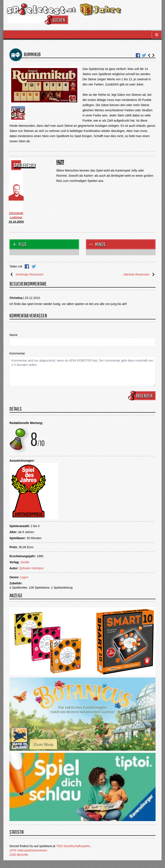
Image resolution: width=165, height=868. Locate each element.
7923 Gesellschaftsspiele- (73, 846)
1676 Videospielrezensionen (28, 850)
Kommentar (17, 353)
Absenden (142, 396)
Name (13, 335)
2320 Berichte (19, 855)
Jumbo (25, 562)
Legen (24, 577)
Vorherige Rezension (26, 274)
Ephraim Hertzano (31, 568)
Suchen (57, 20)
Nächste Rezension (140, 274)
